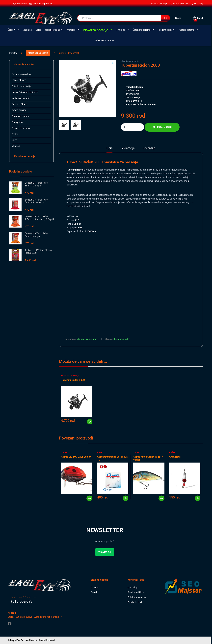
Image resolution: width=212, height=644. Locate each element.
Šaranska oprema (142, 30)
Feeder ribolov (165, 30)
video (128, 339)
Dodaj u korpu (164, 127)
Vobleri (64, 452)
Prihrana (121, 30)
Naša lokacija (159, 4)
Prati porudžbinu (179, 4)
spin (122, 339)
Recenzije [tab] (149, 148)
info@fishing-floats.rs (41, 4)
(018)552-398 (22, 601)
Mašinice (27, 30)
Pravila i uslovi (135, 602)
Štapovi (11, 30)
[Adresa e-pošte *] (105, 541)
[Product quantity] (132, 127)
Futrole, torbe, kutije (21, 86)
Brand (178, 18)
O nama (95, 587)
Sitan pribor (17, 122)
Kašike (172, 452)
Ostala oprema (187, 30)
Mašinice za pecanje (38, 53)
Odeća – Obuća (103, 41)
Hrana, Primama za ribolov (25, 92)
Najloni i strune (53, 30)
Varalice (71, 30)
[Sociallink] (10, 624)
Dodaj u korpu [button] (90, 422)
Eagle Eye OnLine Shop (22, 640)
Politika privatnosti (137, 597)
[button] (113, 63)
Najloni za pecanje (21, 98)
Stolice (15, 134)
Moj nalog (197, 4)
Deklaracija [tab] (128, 148)
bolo (116, 339)
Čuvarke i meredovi (21, 74)
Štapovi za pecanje (21, 128)
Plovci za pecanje (95, 30)
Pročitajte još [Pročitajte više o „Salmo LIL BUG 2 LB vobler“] (89, 498)
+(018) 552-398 (18, 4)
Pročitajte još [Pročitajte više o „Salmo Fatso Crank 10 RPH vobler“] (161, 498)
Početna (13, 53)
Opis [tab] (109, 148)
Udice (38, 30)
